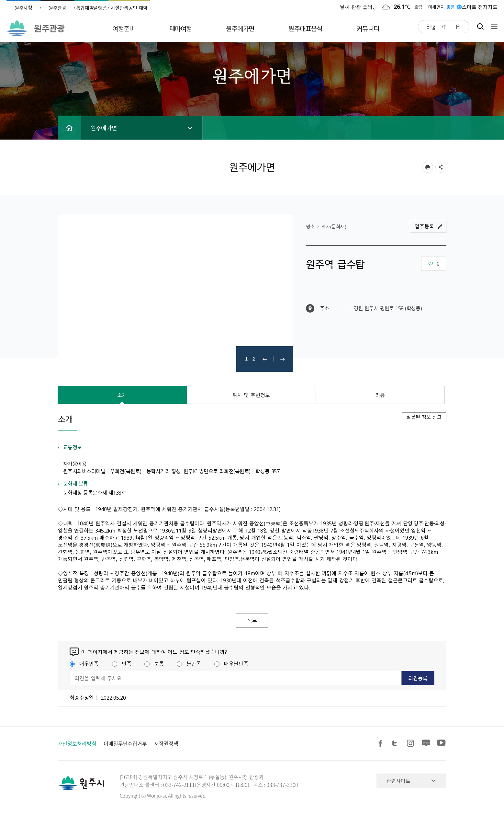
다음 (283, 359)
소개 (122, 395)
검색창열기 (480, 26)
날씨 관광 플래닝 (359, 7)
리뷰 (380, 395)
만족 (122, 663)
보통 (154, 663)
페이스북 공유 (382, 744)
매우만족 (84, 663)
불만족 (189, 663)
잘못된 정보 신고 (424, 417)
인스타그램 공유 (411, 744)
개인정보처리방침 (77, 743)
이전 (265, 359)
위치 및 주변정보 (251, 395)
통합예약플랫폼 (92, 8)
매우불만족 (231, 663)
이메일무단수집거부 (125, 743)
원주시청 (23, 8)
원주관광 (57, 8)
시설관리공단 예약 (129, 8)
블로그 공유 (426, 744)
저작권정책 (166, 743)
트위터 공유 (397, 744)
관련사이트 (398, 781)
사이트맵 (493, 26)
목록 (252, 621)
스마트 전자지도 (480, 7)
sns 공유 (441, 167)
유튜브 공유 (441, 744)
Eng (431, 26)
